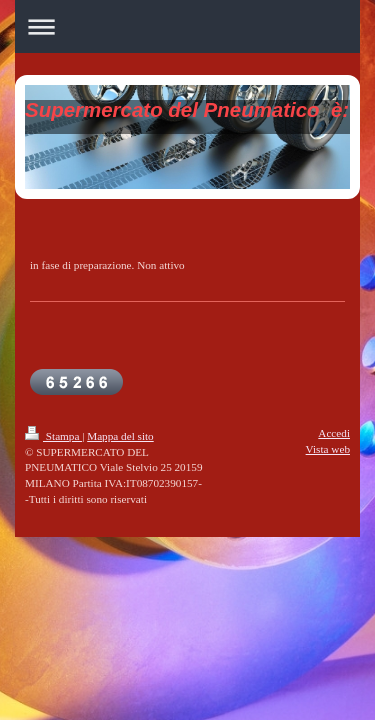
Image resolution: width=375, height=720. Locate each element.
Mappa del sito (120, 436)
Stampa (53, 436)
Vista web (328, 449)
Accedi (334, 433)
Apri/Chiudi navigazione (187, 26)
